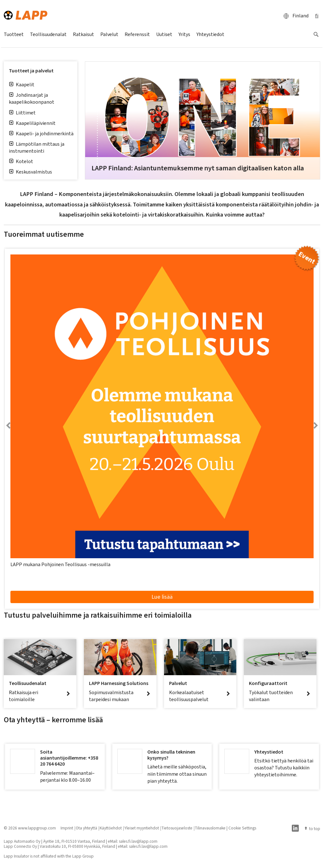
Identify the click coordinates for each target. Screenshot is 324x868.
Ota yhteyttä (86, 828)
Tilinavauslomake (210, 828)
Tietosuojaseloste (177, 828)
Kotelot (21, 161)
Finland (294, 16)
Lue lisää (162, 597)
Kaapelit (22, 85)
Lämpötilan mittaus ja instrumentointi (37, 147)
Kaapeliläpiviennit (32, 123)
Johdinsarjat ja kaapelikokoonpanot (32, 98)
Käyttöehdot (111, 828)
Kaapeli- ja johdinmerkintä (41, 134)
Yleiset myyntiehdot (142, 828)
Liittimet (22, 113)
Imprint (67, 828)
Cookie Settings (242, 828)
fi (317, 16)
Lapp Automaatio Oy (22, 841)
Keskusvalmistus (30, 172)
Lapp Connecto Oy (20, 846)
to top (312, 828)
